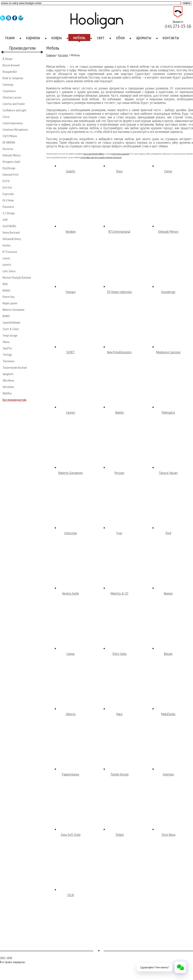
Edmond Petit (11, 174)
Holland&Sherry (12, 239)
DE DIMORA (9, 142)
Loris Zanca (9, 271)
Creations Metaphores (15, 129)
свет (101, 37)
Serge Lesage (10, 335)
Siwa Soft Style (71, 835)
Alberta (71, 714)
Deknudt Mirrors (12, 155)
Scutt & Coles (11, 329)
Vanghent (8, 374)
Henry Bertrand (11, 232)
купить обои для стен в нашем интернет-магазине (101, 157)
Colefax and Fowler (14, 104)
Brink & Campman (13, 78)
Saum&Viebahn (11, 322)
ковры (57, 37)
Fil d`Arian (8, 200)
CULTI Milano (10, 136)
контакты (171, 37)
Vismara (71, 292)
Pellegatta (168, 412)
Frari (119, 533)
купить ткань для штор (120, 154)
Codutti (71, 171)
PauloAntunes (71, 774)
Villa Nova (8, 380)
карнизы (33, 37)
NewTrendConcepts (119, 352)
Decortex (8, 149)
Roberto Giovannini (13, 310)
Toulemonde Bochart (15, 367)
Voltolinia (8, 387)
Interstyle (71, 533)
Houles (7, 245)
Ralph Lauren (10, 303)
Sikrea (6, 342)
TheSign (7, 355)
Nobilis (7, 290)
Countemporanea (13, 123)
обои (120, 37)
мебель (79, 37)
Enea (119, 171)
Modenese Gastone (168, 352)
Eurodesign (168, 292)
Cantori (71, 412)
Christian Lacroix (12, 97)
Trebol (120, 835)
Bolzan (168, 654)
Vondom (71, 231)
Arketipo (168, 774)
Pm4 (168, 533)
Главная (51, 55)
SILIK (71, 895)
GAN (5, 220)
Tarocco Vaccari (168, 473)
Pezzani (119, 473)
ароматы (144, 37)
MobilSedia (168, 714)
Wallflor (7, 393)
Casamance (9, 91)
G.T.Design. (9, 213)
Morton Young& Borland (17, 277)
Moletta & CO (119, 593)
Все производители (14, 400)
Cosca (6, 117)
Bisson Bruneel (11, 65)
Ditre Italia (120, 654)
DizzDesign (9, 168)
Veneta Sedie (71, 593)
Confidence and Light (15, 110)
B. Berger (8, 59)
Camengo (8, 84)
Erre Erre (7, 187)
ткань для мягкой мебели (94, 154)
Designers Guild (11, 162)
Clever (168, 171)
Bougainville (10, 72)
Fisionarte (8, 207)
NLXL (5, 284)
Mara (119, 714)
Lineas (71, 654)
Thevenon (8, 361)
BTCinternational (119, 231)
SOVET (71, 352)
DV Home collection (120, 292)
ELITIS (6, 181)
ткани (10, 37)
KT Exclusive (10, 252)
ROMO (6, 316)
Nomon (168, 593)
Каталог (63, 55)
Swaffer (7, 348)
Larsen (6, 258)
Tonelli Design (120, 774)
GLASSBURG (9, 226)
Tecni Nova (168, 835)
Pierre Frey (9, 297)
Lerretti (7, 265)
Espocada (8, 194)
